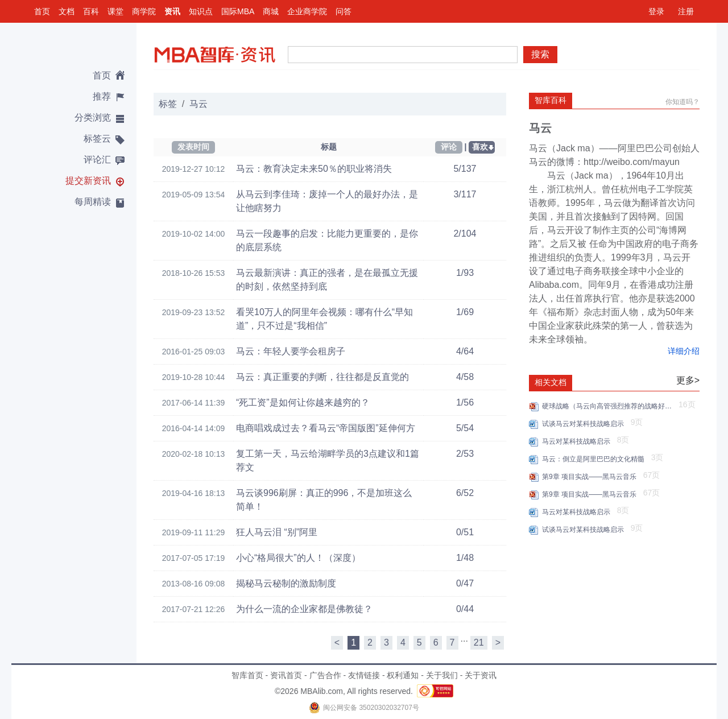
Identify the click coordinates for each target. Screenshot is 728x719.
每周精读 (93, 202)
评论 (449, 147)
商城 (271, 11)
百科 (91, 11)
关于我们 (442, 675)
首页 (42, 11)
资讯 (172, 11)
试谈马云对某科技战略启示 (585, 424)
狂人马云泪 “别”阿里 (277, 532)
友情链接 (364, 675)
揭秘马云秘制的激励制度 (286, 583)
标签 (168, 104)
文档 (67, 11)
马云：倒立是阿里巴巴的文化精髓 (595, 459)
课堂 (115, 11)
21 (479, 642)
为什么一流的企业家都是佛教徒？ (304, 609)
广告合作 (325, 675)
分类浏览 (93, 117)
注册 (686, 11)
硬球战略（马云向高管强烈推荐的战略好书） (609, 406)
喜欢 (480, 147)
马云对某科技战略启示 (578, 441)
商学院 (144, 11)
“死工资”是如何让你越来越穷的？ (303, 402)
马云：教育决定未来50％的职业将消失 (314, 169)
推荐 (102, 96)
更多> (688, 380)
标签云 (97, 139)
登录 (656, 11)
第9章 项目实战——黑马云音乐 (591, 477)
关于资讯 (481, 675)
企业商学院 (307, 11)
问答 (344, 11)
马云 (198, 104)
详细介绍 (684, 351)
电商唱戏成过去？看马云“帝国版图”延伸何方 (326, 428)
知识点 (201, 11)
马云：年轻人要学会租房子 (291, 351)
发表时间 (193, 147)
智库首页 (247, 675)
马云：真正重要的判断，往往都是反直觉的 (322, 377)
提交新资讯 (88, 181)
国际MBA (238, 11)
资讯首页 (286, 675)
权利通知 (403, 675)
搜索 (540, 54)
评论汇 (97, 160)
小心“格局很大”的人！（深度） (298, 558)
